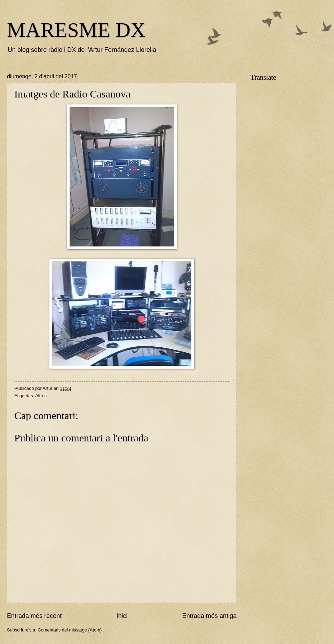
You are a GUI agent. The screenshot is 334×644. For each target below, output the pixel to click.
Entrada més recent (34, 616)
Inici (122, 616)
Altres (41, 396)
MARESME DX (76, 30)
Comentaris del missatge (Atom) (70, 630)
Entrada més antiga (209, 616)
